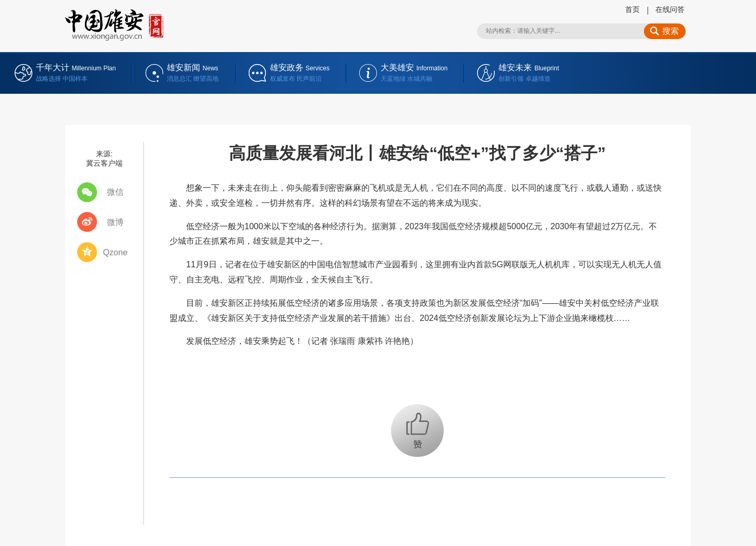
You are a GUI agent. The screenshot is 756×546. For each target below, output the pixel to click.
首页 (632, 9)
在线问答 (670, 9)
